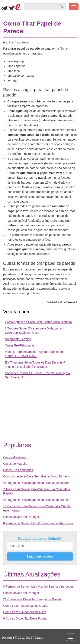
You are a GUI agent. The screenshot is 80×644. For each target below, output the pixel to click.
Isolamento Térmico (18, 339)
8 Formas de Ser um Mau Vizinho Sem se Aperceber (38, 523)
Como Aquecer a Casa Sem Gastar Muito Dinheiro (38, 322)
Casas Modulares (15, 457)
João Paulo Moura (19, 43)
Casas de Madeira (15, 464)
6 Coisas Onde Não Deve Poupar (25, 618)
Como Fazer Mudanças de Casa (25, 612)
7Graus (38, 638)
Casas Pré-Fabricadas (20, 345)
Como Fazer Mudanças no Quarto (26, 606)
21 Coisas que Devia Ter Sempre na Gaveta (32, 599)
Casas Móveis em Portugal (21, 517)
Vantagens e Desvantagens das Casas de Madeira (37, 500)
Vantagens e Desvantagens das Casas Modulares (36, 483)
